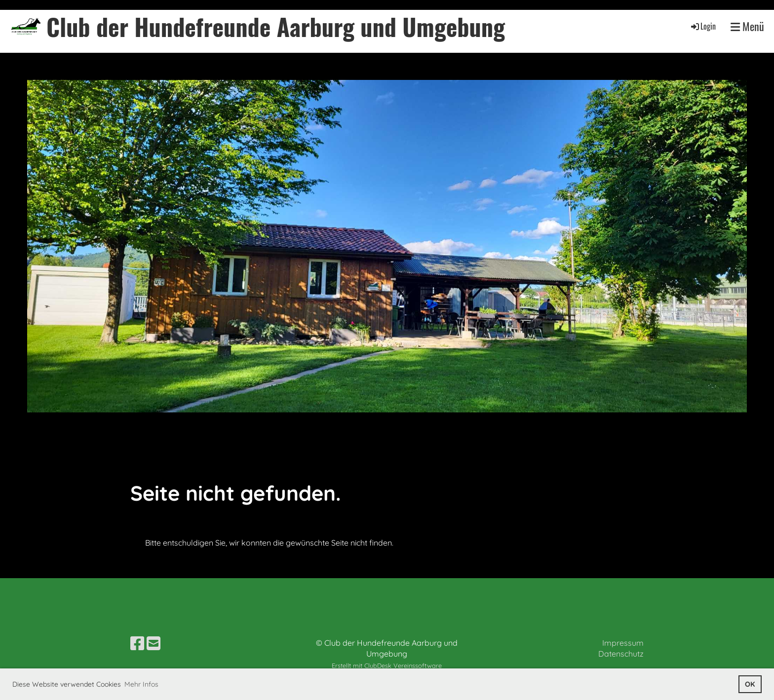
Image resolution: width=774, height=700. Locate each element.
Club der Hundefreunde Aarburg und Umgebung (276, 26)
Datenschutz (621, 654)
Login (703, 26)
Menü (747, 26)
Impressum (623, 643)
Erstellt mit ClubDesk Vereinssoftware (387, 665)
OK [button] (750, 684)
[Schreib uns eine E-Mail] (154, 643)
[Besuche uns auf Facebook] (137, 643)
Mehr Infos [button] (141, 684)
